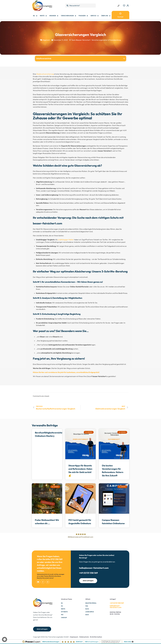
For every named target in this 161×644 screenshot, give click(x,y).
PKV (62, 615)
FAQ (87, 606)
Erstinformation (96, 637)
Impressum (74, 637)
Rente (63, 609)
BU (62, 603)
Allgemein (46, 40)
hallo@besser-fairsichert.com (94, 568)
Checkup (64, 618)
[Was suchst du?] (80, 6)
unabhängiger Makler (66, 240)
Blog (87, 609)
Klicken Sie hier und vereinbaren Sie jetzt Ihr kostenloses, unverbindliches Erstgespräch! (66, 372)
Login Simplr (90, 612)
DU (62, 606)
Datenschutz (84, 637)
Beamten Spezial (91, 603)
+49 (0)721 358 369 (88, 573)
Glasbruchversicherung (45, 74)
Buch (87, 615)
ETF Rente (64, 612)
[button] (124, 59)
